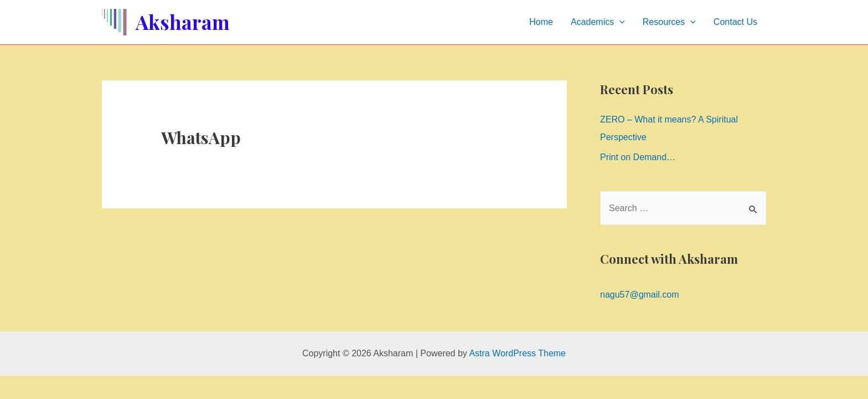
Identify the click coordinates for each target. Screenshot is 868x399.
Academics (598, 22)
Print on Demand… (638, 157)
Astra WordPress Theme (517, 353)
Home (541, 22)
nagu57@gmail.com (640, 295)
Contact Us (735, 22)
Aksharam (183, 22)
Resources (669, 22)
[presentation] (619, 22)
